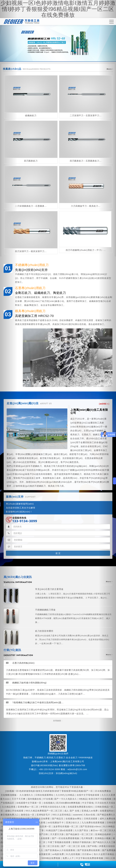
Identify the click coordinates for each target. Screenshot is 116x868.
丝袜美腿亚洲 (44, 854)
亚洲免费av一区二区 (28, 807)
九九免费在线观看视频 (93, 823)
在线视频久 (49, 803)
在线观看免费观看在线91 (81, 807)
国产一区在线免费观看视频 (66, 838)
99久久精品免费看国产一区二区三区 (44, 811)
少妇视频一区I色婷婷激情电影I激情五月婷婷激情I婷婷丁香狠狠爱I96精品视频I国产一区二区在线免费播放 (58, 791)
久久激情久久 (27, 795)
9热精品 (83, 799)
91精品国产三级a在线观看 (60, 830)
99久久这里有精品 (62, 815)
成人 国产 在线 (72, 811)
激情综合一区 (28, 815)
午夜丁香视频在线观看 (60, 842)
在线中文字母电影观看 (88, 795)
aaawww (78, 815)
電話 (85, 865)
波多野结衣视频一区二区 (66, 826)
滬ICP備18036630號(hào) (44, 765)
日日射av (87, 854)
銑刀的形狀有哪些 (74, 638)
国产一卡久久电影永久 (66, 799)
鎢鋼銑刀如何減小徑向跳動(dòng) (26, 683)
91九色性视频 (73, 854)
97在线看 (48, 799)
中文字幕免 (88, 803)
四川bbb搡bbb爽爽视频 (68, 803)
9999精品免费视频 (51, 858)
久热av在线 (90, 815)
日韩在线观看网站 (45, 795)
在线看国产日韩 (40, 834)
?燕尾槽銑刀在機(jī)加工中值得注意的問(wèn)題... (35, 702)
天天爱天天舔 (57, 834)
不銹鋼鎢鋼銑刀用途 (74, 616)
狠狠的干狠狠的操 (82, 842)
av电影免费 (58, 854)
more (109, 581)
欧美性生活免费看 (41, 819)
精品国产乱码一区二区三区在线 (44, 846)
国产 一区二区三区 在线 (74, 846)
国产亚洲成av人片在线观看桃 (61, 850)
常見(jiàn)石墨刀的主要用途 (74, 594)
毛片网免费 (87, 838)
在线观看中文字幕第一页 (29, 803)
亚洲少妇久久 (73, 823)
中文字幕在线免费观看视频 (90, 858)
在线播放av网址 (74, 819)
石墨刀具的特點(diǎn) (20, 663)
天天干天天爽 (19, 799)
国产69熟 (93, 846)
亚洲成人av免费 (90, 811)
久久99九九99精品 (66, 795)
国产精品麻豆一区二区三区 (80, 834)
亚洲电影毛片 (44, 815)
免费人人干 (69, 858)
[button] (9, 434)
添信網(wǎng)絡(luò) (66, 773)
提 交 (58, 553)
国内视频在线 (35, 799)
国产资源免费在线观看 (89, 850)
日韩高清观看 (91, 819)
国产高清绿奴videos (91, 826)
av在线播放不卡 (56, 823)
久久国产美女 (82, 830)
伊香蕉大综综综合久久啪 (53, 807)
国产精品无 (58, 819)
